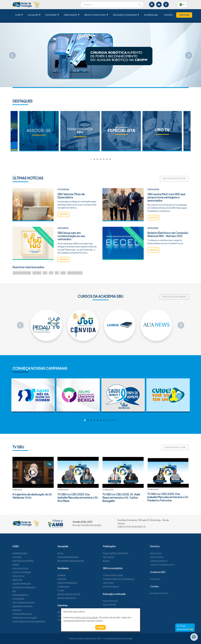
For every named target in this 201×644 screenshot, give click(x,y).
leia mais (63, 229)
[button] (182, 5)
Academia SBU (151, 15)
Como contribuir (36, 572)
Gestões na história (38, 561)
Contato (168, 15)
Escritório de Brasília (39, 588)
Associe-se (33, 576)
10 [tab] (113, 420)
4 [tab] (101, 159)
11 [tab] (116, 420)
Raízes (30, 565)
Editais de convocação (39, 618)
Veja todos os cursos (174, 297)
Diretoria (32, 580)
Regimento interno (37, 606)
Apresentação (35, 553)
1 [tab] (91, 159)
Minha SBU (184, 15)
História (31, 557)
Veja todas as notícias (174, 179)
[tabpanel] (121, 131)
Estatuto (32, 610)
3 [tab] (97, 159)
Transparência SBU (37, 614)
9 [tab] (110, 420)
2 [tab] (94, 159)
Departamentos (35, 595)
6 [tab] (107, 159)
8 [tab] (107, 420)
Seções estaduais (36, 584)
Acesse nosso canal (175, 447)
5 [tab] (104, 159)
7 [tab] (110, 159)
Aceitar (100, 627)
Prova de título (35, 569)
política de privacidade (86, 617)
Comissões (33, 599)
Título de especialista (38, 603)
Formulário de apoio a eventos (43, 622)
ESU (29, 591)
